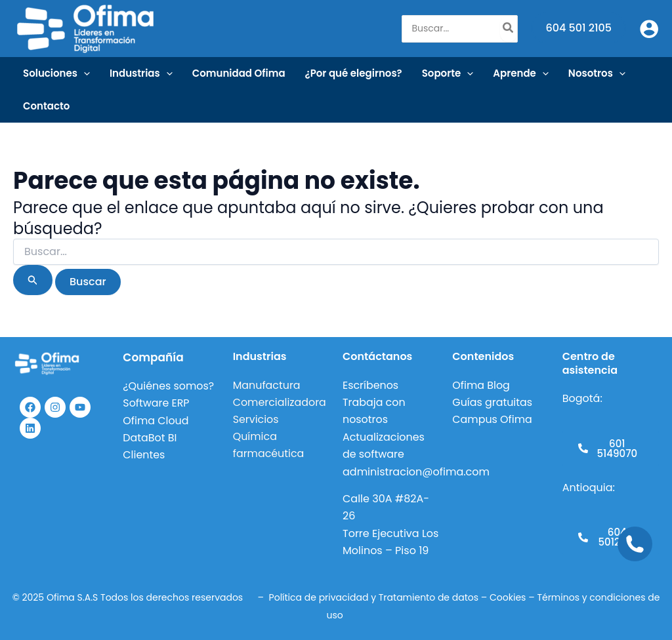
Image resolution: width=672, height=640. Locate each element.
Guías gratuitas (493, 402)
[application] (84, 73)
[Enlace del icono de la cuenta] (649, 29)
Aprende (521, 73)
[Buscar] (509, 29)
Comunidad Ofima (239, 73)
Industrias (141, 73)
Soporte (448, 73)
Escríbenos (371, 385)
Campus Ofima (494, 419)
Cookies (508, 597)
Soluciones (56, 73)
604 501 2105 (578, 28)
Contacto (46, 106)
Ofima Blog (481, 385)
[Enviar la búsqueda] (33, 280)
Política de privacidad (319, 597)
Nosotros (597, 73)
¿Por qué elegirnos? (354, 73)
